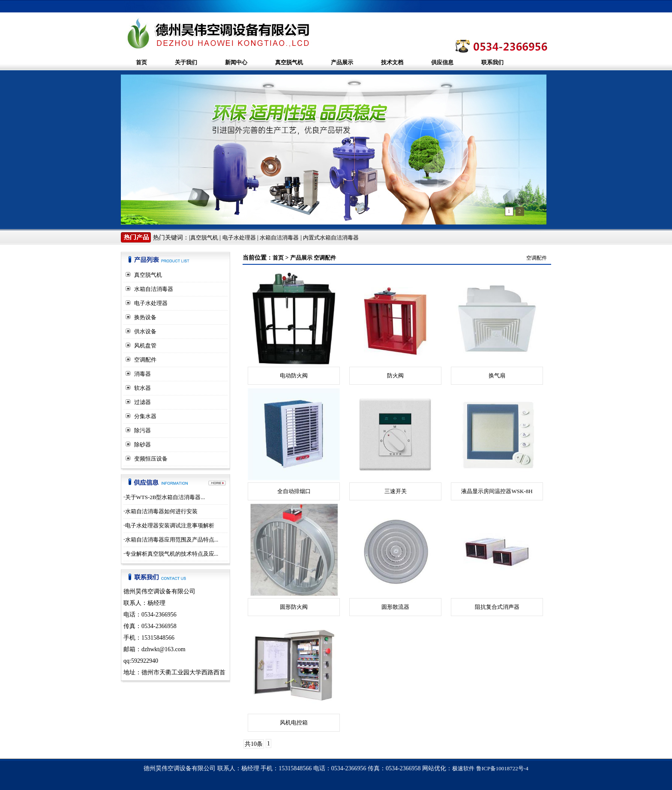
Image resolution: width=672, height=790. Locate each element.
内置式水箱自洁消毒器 (331, 238)
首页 (141, 62)
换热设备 (145, 317)
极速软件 (463, 768)
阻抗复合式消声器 (497, 607)
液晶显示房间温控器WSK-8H (497, 491)
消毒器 (142, 374)
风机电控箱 (294, 723)
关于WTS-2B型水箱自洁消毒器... (165, 497)
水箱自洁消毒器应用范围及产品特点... (172, 540)
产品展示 (342, 62)
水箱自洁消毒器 (279, 238)
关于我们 (186, 62)
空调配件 (145, 360)
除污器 (142, 430)
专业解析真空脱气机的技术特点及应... (172, 554)
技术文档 (392, 62)
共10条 (254, 744)
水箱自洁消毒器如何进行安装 (161, 511)
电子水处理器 (239, 238)
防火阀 (395, 376)
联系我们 (492, 62)
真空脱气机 (289, 62)
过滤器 (142, 402)
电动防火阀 (294, 376)
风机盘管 (145, 346)
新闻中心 (236, 62)
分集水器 (145, 416)
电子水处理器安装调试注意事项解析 (170, 525)
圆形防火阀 (294, 607)
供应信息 (442, 62)
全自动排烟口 (294, 491)
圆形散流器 (395, 607)
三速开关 (396, 491)
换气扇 (497, 376)
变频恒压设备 (151, 459)
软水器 (142, 388)
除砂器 (142, 444)
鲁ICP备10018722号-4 (502, 768)
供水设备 (145, 331)
